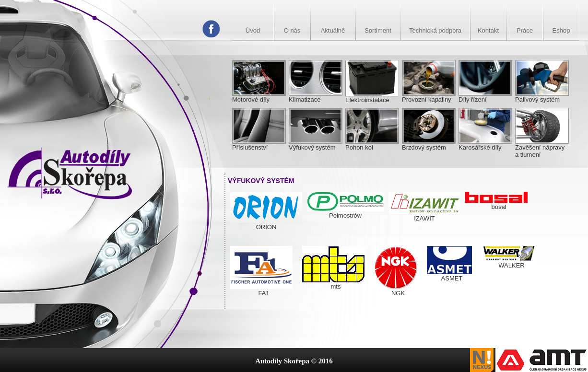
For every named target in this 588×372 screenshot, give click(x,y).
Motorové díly (259, 96)
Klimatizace (316, 96)
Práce (525, 30)
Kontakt (488, 30)
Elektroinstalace (372, 97)
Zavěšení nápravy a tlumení (542, 148)
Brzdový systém (429, 144)
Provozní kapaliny (429, 96)
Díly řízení (485, 96)
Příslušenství (259, 144)
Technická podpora (435, 30)
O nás (292, 30)
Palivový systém (542, 96)
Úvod (253, 30)
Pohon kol (372, 144)
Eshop (561, 30)
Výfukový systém (316, 144)
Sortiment (378, 30)
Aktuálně (333, 30)
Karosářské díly (485, 144)
